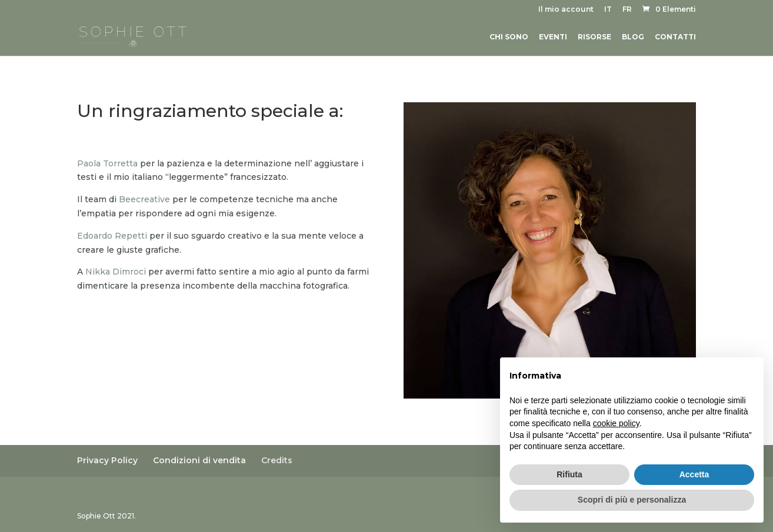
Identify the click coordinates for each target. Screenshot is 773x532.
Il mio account (566, 10)
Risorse (594, 37)
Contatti (675, 37)
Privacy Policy (107, 460)
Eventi (553, 37)
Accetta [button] (694, 474)
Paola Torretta (107, 163)
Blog (633, 37)
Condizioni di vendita (199, 460)
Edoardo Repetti (112, 236)
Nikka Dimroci (116, 272)
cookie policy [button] (616, 423)
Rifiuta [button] (569, 474)
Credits (277, 460)
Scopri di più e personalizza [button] (632, 500)
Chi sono (509, 37)
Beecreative (144, 199)
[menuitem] (608, 12)
